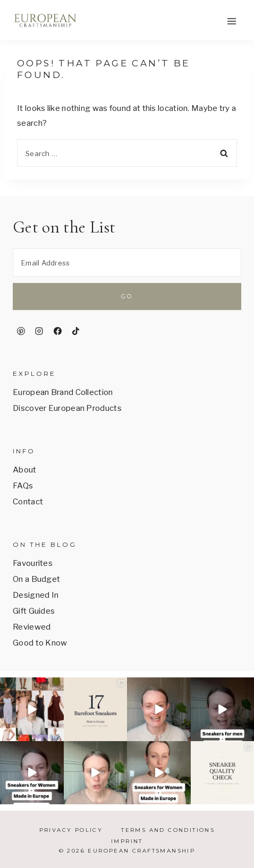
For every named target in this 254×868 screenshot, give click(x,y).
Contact (28, 502)
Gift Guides (34, 611)
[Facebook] (57, 331)
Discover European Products (67, 408)
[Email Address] (127, 263)
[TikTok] (76, 331)
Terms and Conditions (168, 830)
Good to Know (40, 643)
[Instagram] (39, 331)
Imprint (127, 841)
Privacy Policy (71, 830)
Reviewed (32, 627)
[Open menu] (231, 21)
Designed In (36, 595)
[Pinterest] (21, 331)
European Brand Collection (63, 392)
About (25, 470)
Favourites (33, 563)
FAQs (23, 486)
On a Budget (36, 579)
